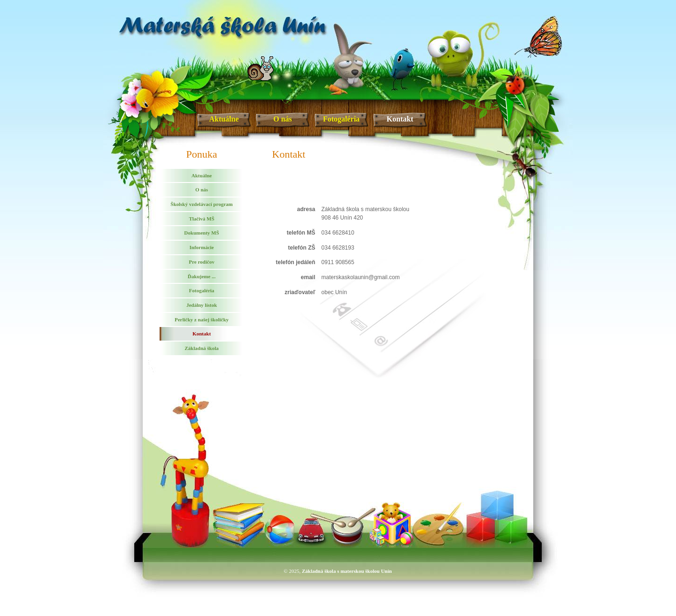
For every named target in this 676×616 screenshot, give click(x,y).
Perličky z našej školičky (202, 319)
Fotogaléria (341, 119)
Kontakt (400, 119)
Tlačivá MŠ (201, 219)
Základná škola (201, 348)
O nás (283, 119)
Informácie (202, 247)
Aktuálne (224, 119)
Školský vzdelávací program (201, 204)
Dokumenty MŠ (201, 233)
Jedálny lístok (202, 305)
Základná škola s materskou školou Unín (347, 571)
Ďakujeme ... (202, 276)
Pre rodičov (201, 262)
